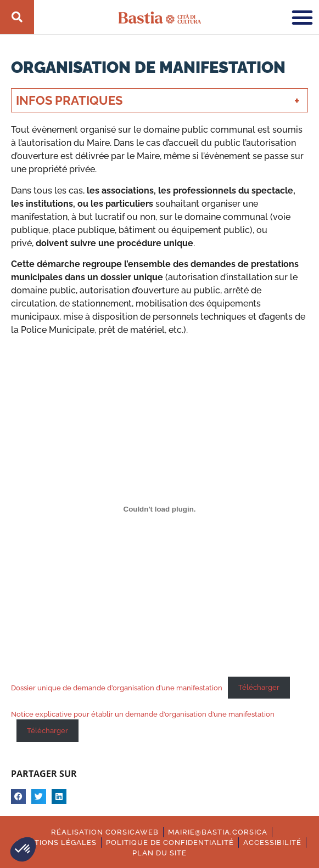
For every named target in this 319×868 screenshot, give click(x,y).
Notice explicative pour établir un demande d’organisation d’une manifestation (143, 714)
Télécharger (259, 687)
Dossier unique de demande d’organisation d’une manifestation (117, 687)
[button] (23, 849)
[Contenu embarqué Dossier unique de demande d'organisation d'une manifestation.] (159, 509)
